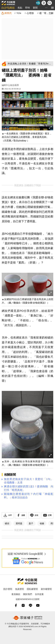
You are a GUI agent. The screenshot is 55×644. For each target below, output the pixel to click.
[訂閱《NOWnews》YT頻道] (47, 515)
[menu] (52, 8)
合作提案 (39, 594)
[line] (31, 605)
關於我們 (28, 594)
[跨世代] (6, 13)
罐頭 (7, 523)
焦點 (20, 8)
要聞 (35, 8)
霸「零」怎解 (46, 13)
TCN (19, 13)
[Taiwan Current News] (38, 3)
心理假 (30, 13)
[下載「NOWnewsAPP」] (8, 515)
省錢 (42, 523)
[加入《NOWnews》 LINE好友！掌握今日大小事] (34, 515)
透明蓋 (19, 523)
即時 (28, 8)
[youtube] (38, 605)
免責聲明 (20, 589)
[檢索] (50, 3)
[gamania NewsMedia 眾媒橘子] (28, 618)
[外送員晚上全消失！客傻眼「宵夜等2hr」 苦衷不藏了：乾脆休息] (30, 64)
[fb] (16, 605)
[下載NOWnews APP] (44, 3)
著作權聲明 (46, 589)
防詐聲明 (8, 589)
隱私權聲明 (32, 589)
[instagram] (23, 605)
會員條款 (16, 594)
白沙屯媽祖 (8, 8)
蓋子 (31, 523)
